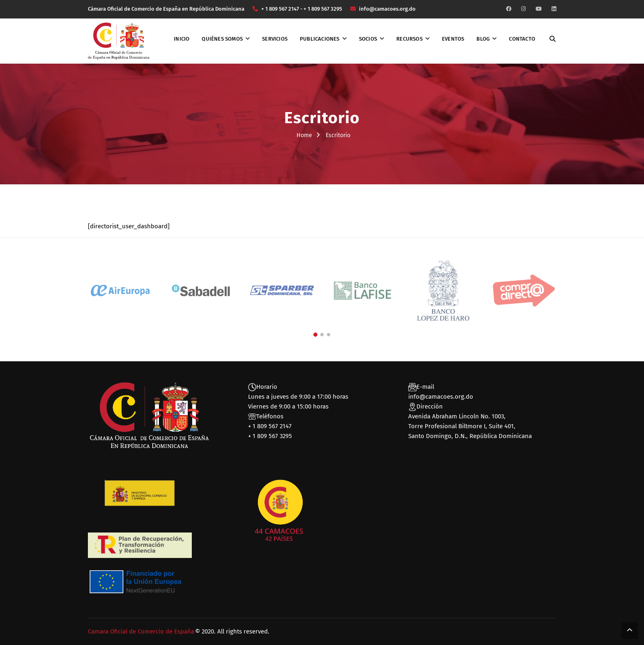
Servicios (275, 39)
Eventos (453, 39)
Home (304, 135)
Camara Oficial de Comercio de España (141, 631)
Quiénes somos (222, 39)
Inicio (182, 39)
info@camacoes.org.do (441, 397)
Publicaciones (320, 39)
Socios (368, 39)
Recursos (409, 39)
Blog (483, 39)
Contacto (522, 39)
